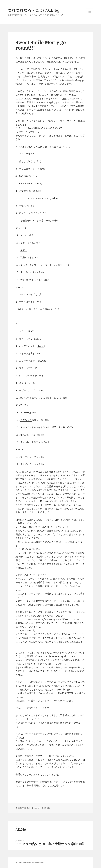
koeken (37, 808)
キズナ (24, 250)
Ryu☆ (41, 346)
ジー (38, 265)
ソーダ (44, 265)
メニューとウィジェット (90, 16)
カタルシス (26, 420)
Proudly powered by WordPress (30, 863)
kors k (38, 184)
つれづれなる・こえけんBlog (34, 10)
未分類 (47, 808)
